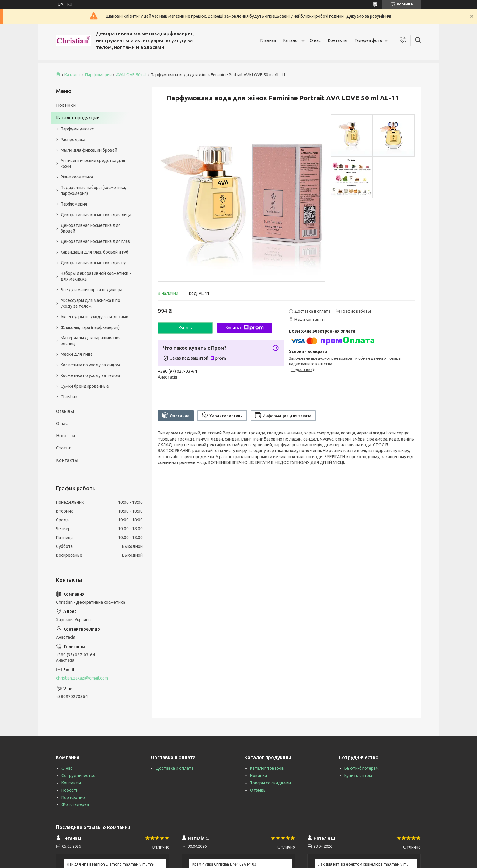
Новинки (66, 105)
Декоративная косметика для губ (94, 263)
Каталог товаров (267, 768)
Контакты (338, 40)
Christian (69, 397)
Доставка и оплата (175, 768)
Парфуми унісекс (77, 129)
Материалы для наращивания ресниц (91, 341)
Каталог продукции (78, 118)
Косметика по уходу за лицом (90, 365)
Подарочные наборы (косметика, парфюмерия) (93, 190)
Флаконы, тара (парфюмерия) (90, 327)
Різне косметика (77, 177)
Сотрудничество (78, 776)
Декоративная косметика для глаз (95, 241)
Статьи (64, 448)
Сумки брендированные (85, 386)
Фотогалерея (75, 804)
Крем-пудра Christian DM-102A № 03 (224, 864)
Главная (268, 40)
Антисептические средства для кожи (93, 163)
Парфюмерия (98, 75)
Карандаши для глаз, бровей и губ (94, 252)
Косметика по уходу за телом (90, 375)
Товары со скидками (270, 783)
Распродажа (73, 140)
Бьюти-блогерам (362, 768)
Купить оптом (358, 776)
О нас (315, 40)
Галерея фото (369, 40)
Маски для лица (77, 354)
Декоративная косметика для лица (96, 215)
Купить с (244, 328)
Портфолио (73, 797)
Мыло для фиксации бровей (89, 150)
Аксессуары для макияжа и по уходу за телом (90, 303)
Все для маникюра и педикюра (91, 290)
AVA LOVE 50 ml (131, 75)
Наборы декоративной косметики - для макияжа (96, 276)
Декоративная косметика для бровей (91, 228)
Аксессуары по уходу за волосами (94, 317)
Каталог (291, 40)
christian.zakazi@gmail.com (82, 678)
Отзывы (65, 411)
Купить (185, 328)
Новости (65, 436)
